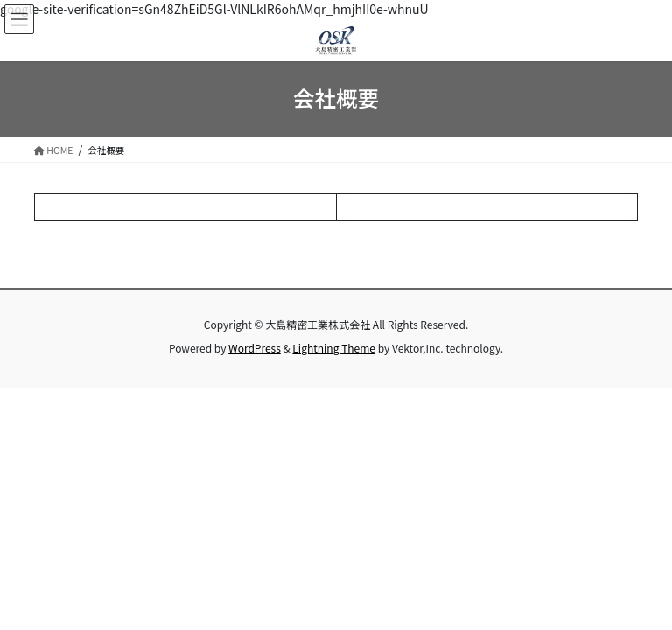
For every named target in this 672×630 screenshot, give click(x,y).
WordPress (255, 348)
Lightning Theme (334, 348)
